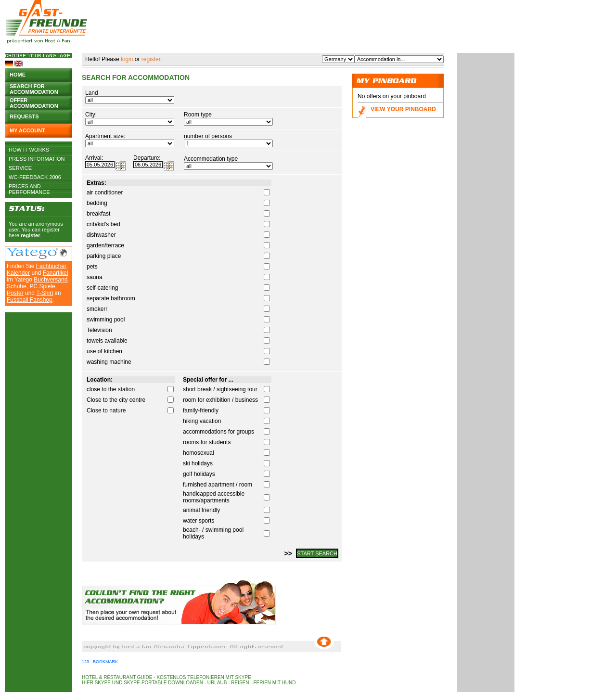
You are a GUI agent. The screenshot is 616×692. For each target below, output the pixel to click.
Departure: (147, 158)
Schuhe (17, 286)
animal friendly (201, 510)
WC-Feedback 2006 (35, 177)
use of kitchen (104, 351)
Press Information (37, 159)
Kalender (18, 273)
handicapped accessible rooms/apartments (214, 497)
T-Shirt (45, 293)
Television (99, 330)
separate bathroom (111, 298)
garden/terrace (105, 245)
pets (92, 267)
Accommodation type (211, 159)
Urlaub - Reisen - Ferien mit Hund (252, 683)
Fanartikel (56, 273)
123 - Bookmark (100, 662)
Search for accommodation (34, 88)
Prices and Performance (29, 186)
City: (91, 115)
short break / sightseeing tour (220, 389)
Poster (15, 293)
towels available (107, 341)
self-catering (102, 288)
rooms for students (207, 442)
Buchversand (51, 280)
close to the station (111, 389)
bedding (97, 203)
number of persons (208, 136)
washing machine (109, 362)
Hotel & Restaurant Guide (117, 677)
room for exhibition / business (220, 400)
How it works (29, 150)
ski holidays (198, 463)
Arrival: (94, 158)
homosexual (199, 453)
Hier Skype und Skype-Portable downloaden (142, 683)
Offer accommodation (34, 102)
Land (92, 93)
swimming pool (106, 320)
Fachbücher (51, 266)
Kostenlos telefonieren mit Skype (204, 677)
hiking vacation (202, 421)
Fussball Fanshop (30, 300)
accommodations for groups (218, 432)
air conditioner (105, 192)
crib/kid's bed (103, 224)
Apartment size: (105, 136)
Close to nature (106, 410)
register (30, 235)
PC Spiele (42, 286)
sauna (95, 277)
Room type (198, 115)
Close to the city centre (116, 400)
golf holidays (199, 474)
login (127, 59)
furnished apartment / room (218, 485)
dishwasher (101, 235)
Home (18, 75)
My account (27, 130)
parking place (104, 256)
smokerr (97, 309)
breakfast (98, 214)
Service (20, 168)
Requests (24, 116)
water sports (199, 521)
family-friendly (201, 410)
